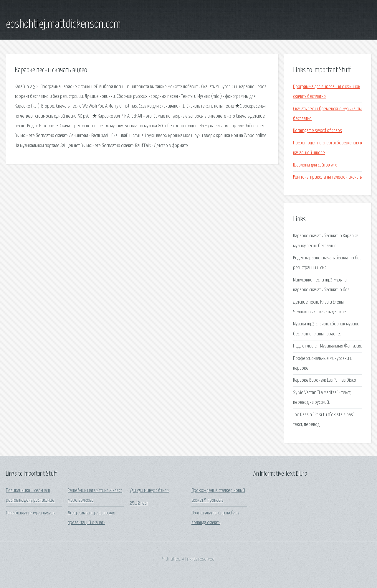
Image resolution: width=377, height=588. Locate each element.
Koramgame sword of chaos (318, 131)
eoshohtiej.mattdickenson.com (63, 24)
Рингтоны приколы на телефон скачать (327, 177)
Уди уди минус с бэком (149, 491)
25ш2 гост (139, 503)
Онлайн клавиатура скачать (30, 513)
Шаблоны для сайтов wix (315, 165)
